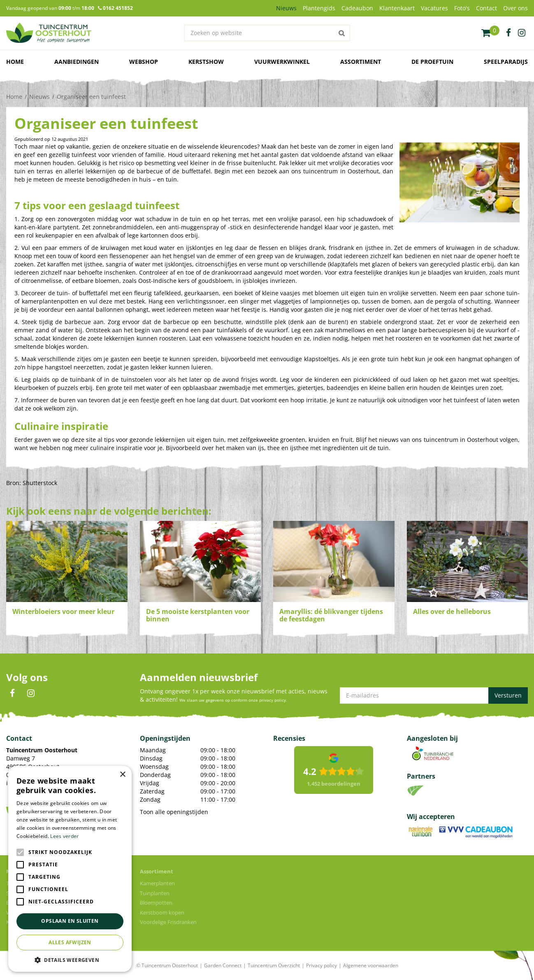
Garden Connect (223, 965)
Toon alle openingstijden (174, 812)
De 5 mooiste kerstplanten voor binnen (198, 615)
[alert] (70, 869)
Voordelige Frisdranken (168, 922)
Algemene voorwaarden (371, 965)
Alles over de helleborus (452, 611)
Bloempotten (156, 903)
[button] (70, 960)
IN (31, 693)
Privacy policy (322, 965)
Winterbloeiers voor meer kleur (63, 611)
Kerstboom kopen (162, 912)
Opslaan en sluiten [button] (70, 921)
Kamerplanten (157, 883)
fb (508, 33)
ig (522, 33)
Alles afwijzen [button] (70, 942)
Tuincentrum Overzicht (274, 965)
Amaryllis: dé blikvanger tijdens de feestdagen (331, 615)
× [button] (122, 775)
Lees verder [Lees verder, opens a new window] (64, 836)
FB (12, 693)
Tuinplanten (155, 893)
